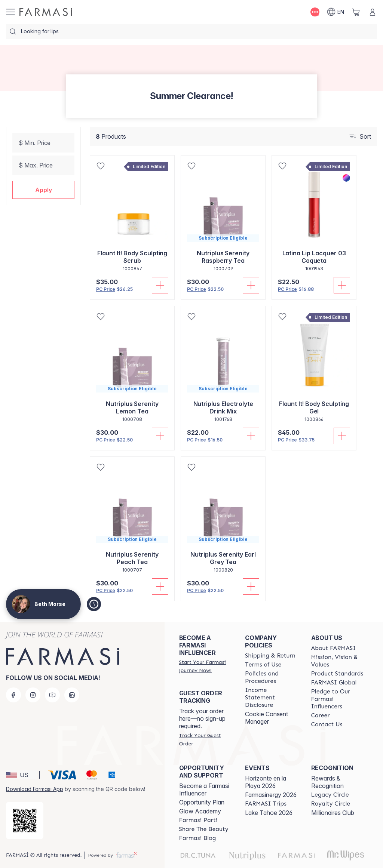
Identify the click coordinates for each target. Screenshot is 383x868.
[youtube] (52, 695)
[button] (43, 190)
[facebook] (13, 695)
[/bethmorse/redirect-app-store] (25, 821)
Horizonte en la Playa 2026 (266, 782)
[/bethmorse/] (46, 12)
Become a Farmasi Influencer (204, 789)
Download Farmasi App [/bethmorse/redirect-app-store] (35, 789)
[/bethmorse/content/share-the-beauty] (204, 829)
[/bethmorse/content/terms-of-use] (263, 665)
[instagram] (33, 695)
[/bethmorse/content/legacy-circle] (330, 795)
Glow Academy (200, 811)
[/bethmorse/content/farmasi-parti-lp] (198, 820)
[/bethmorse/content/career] (321, 715)
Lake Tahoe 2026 (269, 813)
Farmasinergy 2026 (271, 795)
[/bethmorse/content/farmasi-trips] (266, 804)
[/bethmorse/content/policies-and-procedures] (271, 677)
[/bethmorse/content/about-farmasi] (334, 648)
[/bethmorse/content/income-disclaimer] (271, 698)
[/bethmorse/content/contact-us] (327, 724)
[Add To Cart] (160, 285)
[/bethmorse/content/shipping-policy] (270, 656)
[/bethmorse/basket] (356, 12)
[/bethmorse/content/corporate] (334, 683)
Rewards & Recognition (327, 782)
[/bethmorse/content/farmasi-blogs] (198, 838)
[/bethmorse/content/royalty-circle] (331, 804)
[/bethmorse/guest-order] (205, 739)
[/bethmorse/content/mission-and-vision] (337, 661)
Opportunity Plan (202, 802)
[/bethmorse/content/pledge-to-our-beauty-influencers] (337, 699)
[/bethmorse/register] (205, 666)
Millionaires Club (333, 813)
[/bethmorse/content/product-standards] (337, 674)
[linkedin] (72, 695)
